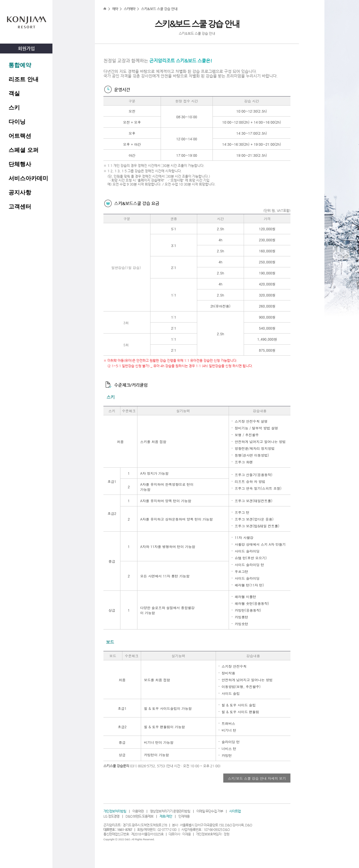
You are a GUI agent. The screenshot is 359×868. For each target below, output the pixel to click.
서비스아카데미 (28, 178)
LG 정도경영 (111, 816)
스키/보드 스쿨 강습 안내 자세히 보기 (257, 778)
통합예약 (20, 65)
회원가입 (26, 49)
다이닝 (17, 122)
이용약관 (138, 811)
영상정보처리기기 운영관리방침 (170, 811)
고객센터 (20, 207)
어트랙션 (20, 136)
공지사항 (20, 192)
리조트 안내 (24, 79)
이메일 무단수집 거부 (210, 811)
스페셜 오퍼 (24, 150)
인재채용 (184, 816)
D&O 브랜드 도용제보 (139, 816)
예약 (115, 9)
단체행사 (20, 164)
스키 (14, 108)
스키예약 (129, 9)
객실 (14, 93)
